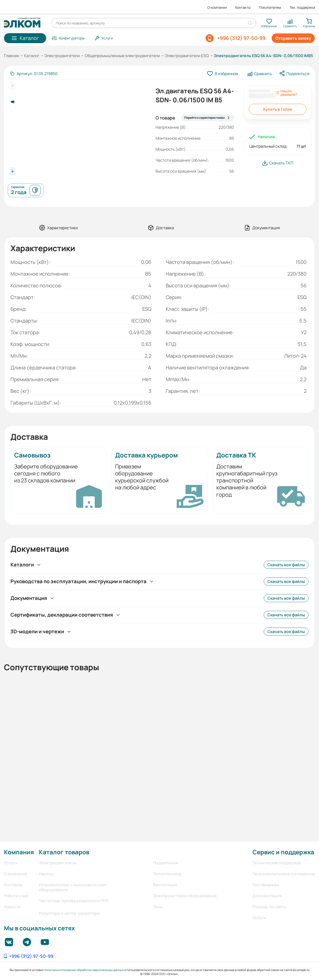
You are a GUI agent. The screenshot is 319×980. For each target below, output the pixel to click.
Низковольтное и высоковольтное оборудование (73, 887)
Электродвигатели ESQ (187, 56)
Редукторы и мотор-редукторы (69, 913)
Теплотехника (167, 874)
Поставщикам (266, 885)
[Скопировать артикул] (34, 74)
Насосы (46, 874)
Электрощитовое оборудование (185, 896)
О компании (217, 7)
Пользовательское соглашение (284, 874)
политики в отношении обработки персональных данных (84, 970)
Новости (12, 907)
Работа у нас (16, 896)
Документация (267, 896)
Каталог (32, 56)
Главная (12, 56)
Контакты (243, 7)
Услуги (11, 863)
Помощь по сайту (269, 907)
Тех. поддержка (302, 7)
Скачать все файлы (286, 565)
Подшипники (166, 863)
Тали (158, 907)
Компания (19, 852)
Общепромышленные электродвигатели (122, 56)
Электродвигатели (62, 56)
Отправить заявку (293, 38)
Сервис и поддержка (283, 852)
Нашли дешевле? (286, 93)
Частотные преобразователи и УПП (74, 901)
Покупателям (270, 7)
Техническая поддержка (277, 863)
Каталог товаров (64, 852)
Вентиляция (165, 885)
